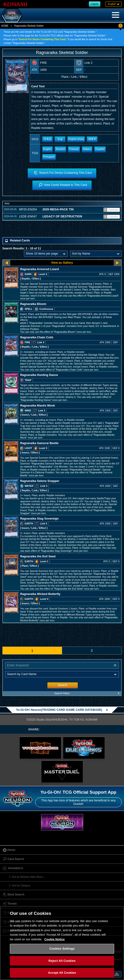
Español (100, 149)
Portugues (49, 157)
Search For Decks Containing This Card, (43, 39)
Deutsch (60, 149)
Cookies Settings (62, 949)
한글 (60, 139)
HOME (5, 26)
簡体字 (92, 139)
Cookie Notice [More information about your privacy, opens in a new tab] (54, 939)
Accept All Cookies (62, 973)
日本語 (47, 139)
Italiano (87, 149)
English (47, 149)
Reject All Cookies (62, 961)
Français (74, 149)
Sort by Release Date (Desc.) (28, 877)
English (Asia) (76, 139)
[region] (62, 943)
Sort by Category (21, 885)
